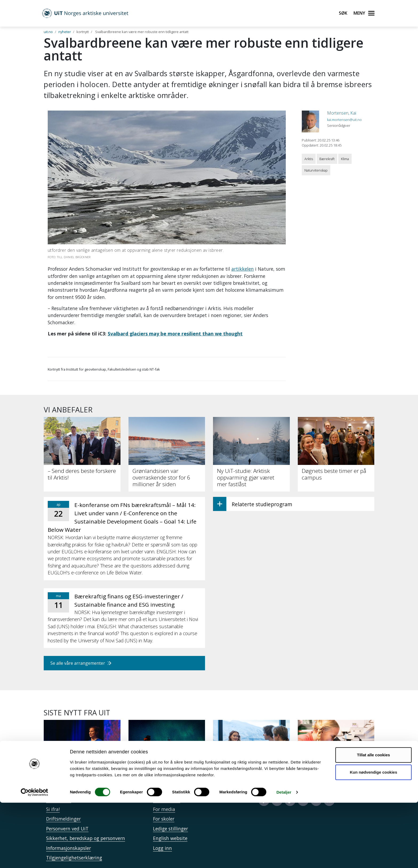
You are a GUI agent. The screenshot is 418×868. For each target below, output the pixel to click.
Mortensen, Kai (342, 113)
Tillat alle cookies (373, 820)
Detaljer (284, 857)
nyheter (65, 32)
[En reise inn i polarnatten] (167, 750)
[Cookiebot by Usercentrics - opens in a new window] (35, 858)
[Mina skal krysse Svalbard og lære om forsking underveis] (336, 753)
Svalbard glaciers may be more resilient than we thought (175, 334)
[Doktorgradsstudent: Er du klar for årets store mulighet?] (82, 753)
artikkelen (243, 269)
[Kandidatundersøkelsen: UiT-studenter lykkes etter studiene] (251, 753)
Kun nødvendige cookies (373, 837)
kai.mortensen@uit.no (344, 120)
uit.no (48, 32)
